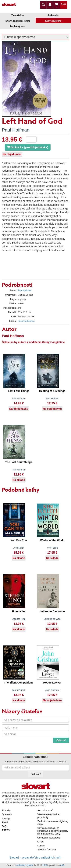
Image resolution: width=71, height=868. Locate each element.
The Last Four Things (19, 462)
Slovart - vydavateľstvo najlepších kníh (35, 857)
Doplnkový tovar (18, 26)
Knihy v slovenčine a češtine (18, 21)
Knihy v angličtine (53, 21)
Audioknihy (53, 15)
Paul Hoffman (16, 130)
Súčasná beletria (26, 321)
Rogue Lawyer (52, 683)
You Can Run (19, 540)
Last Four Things (19, 391)
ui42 (62, 865)
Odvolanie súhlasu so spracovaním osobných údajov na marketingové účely (53, 831)
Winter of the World (52, 540)
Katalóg (6, 818)
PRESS (6, 830)
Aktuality (6, 810)
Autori (5, 822)
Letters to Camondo (52, 611)
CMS (45, 865)
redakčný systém (25, 865)
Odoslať (61, 740)
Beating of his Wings (52, 391)
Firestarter (19, 611)
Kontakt (41, 846)
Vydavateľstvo (18, 15)
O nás (41, 842)
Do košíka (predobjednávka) (28, 147)
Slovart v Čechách (47, 850)
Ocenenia (7, 814)
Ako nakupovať (45, 810)
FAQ (4, 826)
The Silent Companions (19, 683)
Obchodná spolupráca (49, 838)
